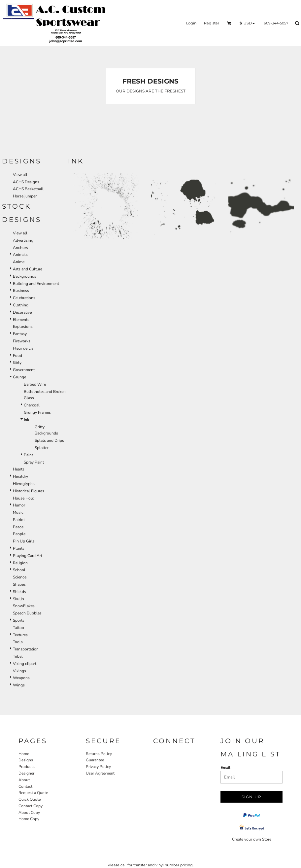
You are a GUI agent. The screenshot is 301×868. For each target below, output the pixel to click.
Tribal (18, 656)
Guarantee (95, 760)
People (19, 534)
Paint (28, 455)
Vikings (19, 671)
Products (27, 767)
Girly (17, 363)
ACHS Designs (26, 182)
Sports (19, 620)
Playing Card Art (28, 556)
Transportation (26, 649)
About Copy (29, 813)
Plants (19, 548)
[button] (229, 23)
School (19, 570)
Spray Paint (34, 462)
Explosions (23, 327)
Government (24, 370)
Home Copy (29, 819)
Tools (18, 642)
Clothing (21, 305)
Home (24, 754)
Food (17, 356)
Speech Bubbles (27, 613)
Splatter (42, 448)
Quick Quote (30, 799)
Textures (20, 635)
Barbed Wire (35, 384)
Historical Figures (29, 491)
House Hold (24, 498)
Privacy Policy (98, 767)
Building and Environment (36, 284)
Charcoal (32, 405)
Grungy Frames (37, 412)
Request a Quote (33, 793)
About (24, 780)
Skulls (18, 599)
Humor (19, 505)
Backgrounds (25, 276)
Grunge (19, 377)
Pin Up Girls (24, 541)
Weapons (21, 678)
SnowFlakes (24, 606)
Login (191, 23)
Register (212, 23)
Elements (21, 320)
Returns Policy (99, 754)
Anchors (20, 248)
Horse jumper (25, 196)
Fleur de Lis (23, 348)
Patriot (19, 520)
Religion (20, 563)
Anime (19, 262)
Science (20, 577)
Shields (19, 592)
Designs (26, 760)
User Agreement (100, 773)
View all (20, 175)
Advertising (23, 240)
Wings (19, 685)
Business (21, 291)
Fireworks (22, 341)
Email (225, 768)
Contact (25, 786)
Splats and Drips (49, 440)
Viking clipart (25, 664)
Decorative (22, 312)
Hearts (19, 469)
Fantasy (20, 334)
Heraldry (20, 476)
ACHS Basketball (28, 189)
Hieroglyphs (24, 484)
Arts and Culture (28, 269)
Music (18, 512)
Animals (20, 255)
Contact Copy (31, 806)
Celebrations (24, 298)
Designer (26, 773)
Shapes (19, 584)
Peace (18, 527)
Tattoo (18, 628)
